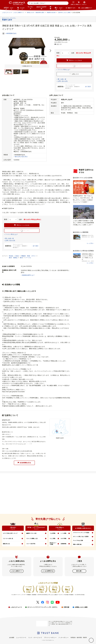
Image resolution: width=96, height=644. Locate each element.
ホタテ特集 (63, 538)
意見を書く (79, 571)
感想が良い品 (6, 544)
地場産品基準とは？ (28, 275)
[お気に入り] (91, 640)
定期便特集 (63, 544)
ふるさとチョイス (16, 607)
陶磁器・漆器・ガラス (29, 256)
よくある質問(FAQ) (48, 571)
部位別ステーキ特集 (53, 544)
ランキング (30, 8)
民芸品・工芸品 (14, 256)
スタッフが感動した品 (32, 538)
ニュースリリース (21, 637)
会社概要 (12, 637)
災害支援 (66, 607)
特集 (51, 8)
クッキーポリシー (64, 637)
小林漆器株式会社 (11, 33)
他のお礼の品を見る (21, 157)
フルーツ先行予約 (31, 544)
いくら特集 (63, 533)
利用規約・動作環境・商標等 (79, 637)
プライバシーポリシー (50, 637)
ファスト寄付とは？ (64, 70)
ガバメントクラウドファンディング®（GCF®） (43, 607)
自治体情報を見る (24, 463)
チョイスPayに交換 (78, 540)
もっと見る (90, 243)
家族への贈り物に (78, 544)
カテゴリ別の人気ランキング (10, 533)
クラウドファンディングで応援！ (81, 533)
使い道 (59, 8)
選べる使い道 (62, 79)
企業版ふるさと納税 (81, 607)
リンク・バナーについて (35, 637)
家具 (22, 258)
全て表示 (88, 87)
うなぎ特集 (52, 533)
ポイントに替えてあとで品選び (81, 537)
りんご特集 (52, 538)
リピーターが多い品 (8, 538)
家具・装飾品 (13, 258)
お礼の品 (9, 8)
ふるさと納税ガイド (17, 571)
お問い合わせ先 (63, 81)
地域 (21, 8)
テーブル (28, 258)
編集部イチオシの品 (31, 533)
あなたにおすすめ (41, 8)
